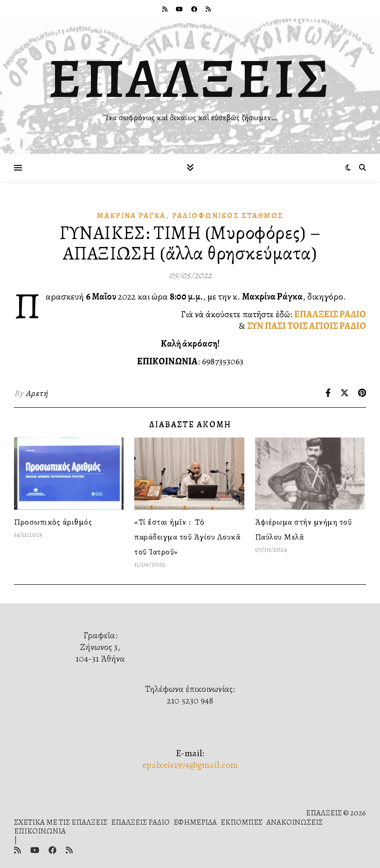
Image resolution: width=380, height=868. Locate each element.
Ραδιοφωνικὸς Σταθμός (228, 216)
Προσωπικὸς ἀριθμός (53, 522)
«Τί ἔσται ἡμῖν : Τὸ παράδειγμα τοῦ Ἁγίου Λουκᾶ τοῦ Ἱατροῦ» (187, 537)
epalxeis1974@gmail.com (190, 765)
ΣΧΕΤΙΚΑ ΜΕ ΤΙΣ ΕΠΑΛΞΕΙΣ (61, 822)
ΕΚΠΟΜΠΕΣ (242, 822)
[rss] (166, 9)
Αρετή (37, 393)
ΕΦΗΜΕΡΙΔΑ (195, 822)
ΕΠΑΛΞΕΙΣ (190, 78)
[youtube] (180, 9)
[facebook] (195, 9)
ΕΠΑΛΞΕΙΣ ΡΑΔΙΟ (330, 314)
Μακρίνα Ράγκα (131, 216)
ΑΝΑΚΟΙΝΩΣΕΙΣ (294, 822)
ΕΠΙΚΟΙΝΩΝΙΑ (40, 831)
